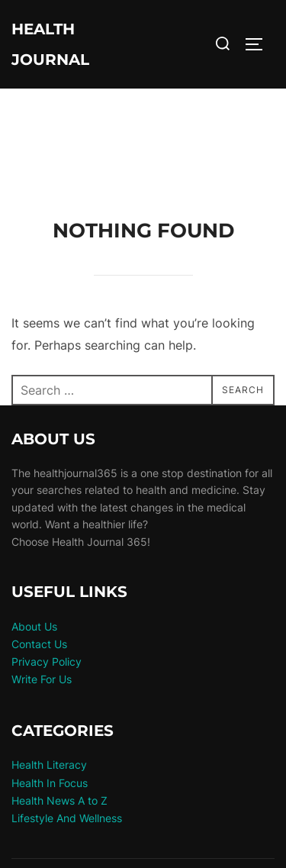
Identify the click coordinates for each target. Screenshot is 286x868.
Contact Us (39, 644)
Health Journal (50, 44)
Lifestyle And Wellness (67, 818)
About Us (34, 626)
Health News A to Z (59, 800)
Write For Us (42, 679)
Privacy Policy (47, 661)
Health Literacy (49, 765)
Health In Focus (50, 783)
